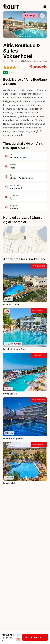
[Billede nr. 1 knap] (20, 37)
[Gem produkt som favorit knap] (42, 16)
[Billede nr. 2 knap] (23, 37)
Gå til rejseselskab (35, 637)
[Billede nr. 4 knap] (28, 37)
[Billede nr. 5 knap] (30, 37)
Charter (14, 61)
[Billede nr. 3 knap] (25, 37)
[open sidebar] (45, 7)
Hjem (5, 61)
